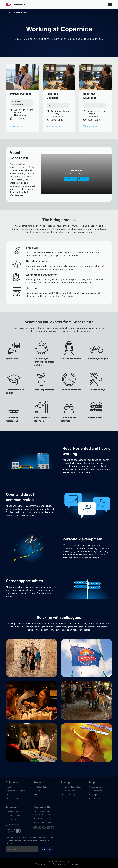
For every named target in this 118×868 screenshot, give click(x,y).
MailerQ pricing (68, 795)
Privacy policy (59, 864)
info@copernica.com (43, 822)
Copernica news (13, 812)
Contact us (11, 819)
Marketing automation (16, 791)
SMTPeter (38, 795)
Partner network (96, 787)
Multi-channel (12, 798)
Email (9, 787)
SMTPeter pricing (69, 791)
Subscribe (46, 849)
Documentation (95, 791)
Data (8, 795)
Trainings (93, 795)
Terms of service (43, 864)
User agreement (75, 864)
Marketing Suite (41, 787)
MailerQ (37, 791)
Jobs (25, 12)
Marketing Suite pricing (71, 787)
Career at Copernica (15, 816)
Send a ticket (94, 798)
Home (8, 12)
